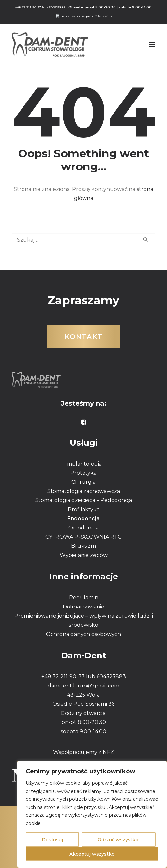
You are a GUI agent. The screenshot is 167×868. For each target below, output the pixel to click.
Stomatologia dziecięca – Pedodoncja (84, 500)
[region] (92, 814)
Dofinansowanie (83, 607)
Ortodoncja (83, 528)
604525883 (57, 7)
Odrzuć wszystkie (119, 840)
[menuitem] (84, 16)
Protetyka (83, 473)
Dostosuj (52, 840)
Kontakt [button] (84, 337)
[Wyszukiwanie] (83, 240)
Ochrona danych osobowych (83, 634)
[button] (152, 45)
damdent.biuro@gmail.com (83, 686)
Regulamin (84, 598)
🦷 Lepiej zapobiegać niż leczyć (84, 16)
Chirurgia (83, 482)
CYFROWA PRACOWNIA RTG (84, 537)
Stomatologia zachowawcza (84, 491)
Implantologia (83, 464)
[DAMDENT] (50, 45)
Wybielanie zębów (84, 555)
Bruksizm (83, 546)
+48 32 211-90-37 (28, 7)
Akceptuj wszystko (92, 854)
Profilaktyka (84, 509)
